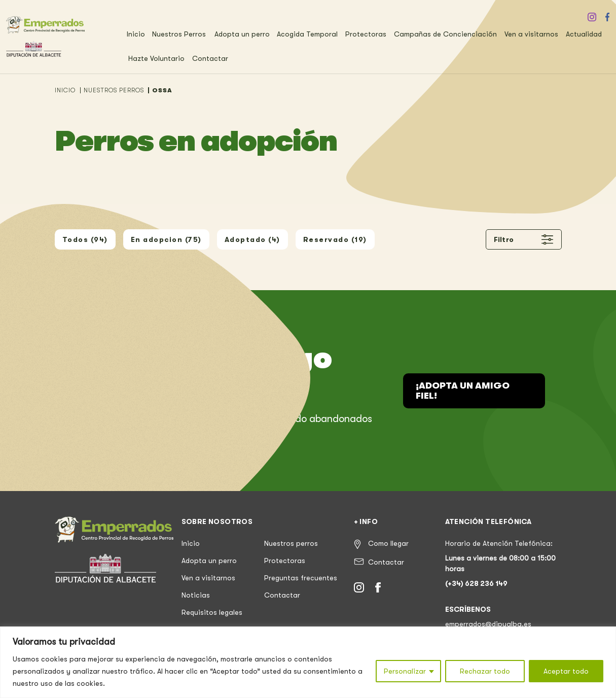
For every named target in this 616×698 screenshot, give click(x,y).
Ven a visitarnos (531, 34)
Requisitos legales (212, 612)
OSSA (162, 90)
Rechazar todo (485, 671)
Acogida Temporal (307, 34)
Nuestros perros (291, 543)
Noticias (196, 595)
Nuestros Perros (179, 34)
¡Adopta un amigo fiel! (463, 391)
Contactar (210, 58)
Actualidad (584, 34)
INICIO (65, 90)
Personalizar (405, 671)
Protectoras (366, 34)
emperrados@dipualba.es (488, 624)
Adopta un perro (242, 34)
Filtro (524, 239)
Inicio (136, 34)
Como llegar (388, 543)
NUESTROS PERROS (114, 90)
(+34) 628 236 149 (476, 583)
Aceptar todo (566, 671)
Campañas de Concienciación (445, 34)
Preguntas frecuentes (301, 578)
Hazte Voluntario (156, 58)
